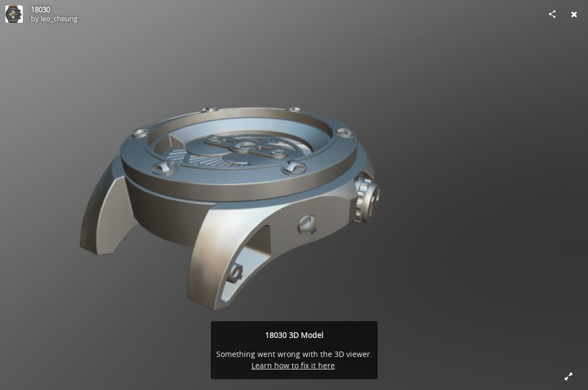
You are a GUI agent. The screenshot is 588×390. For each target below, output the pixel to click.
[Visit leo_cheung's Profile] (14, 14)
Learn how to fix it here (293, 365)
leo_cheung (59, 18)
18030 (40, 10)
